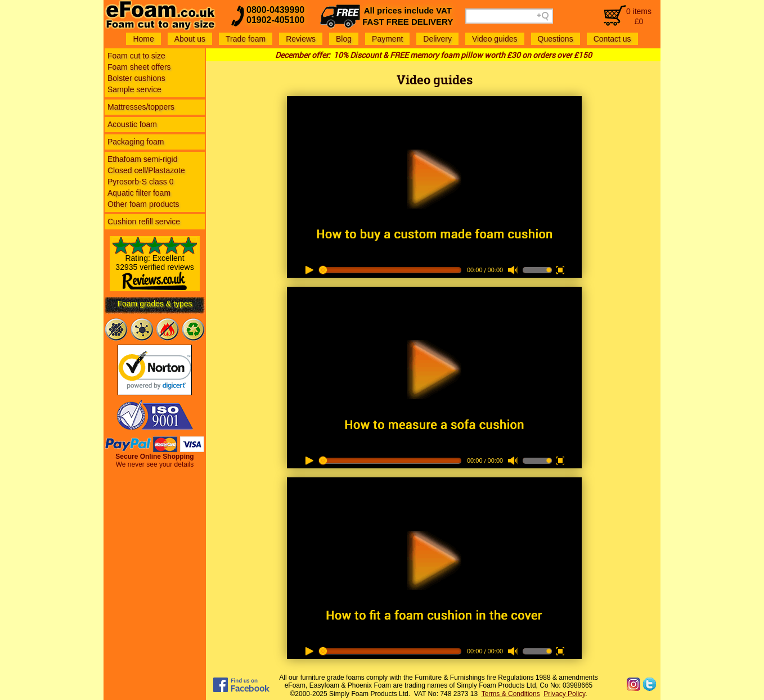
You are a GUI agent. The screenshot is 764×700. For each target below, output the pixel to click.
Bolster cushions (136, 78)
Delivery (437, 39)
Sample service (134, 89)
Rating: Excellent (155, 268)
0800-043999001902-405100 (275, 15)
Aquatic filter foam (139, 193)
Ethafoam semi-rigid (143, 159)
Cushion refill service (144, 222)
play (434, 168)
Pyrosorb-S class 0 (140, 182)
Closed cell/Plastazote (146, 170)
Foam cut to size (136, 56)
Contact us (612, 39)
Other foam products (143, 204)
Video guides (495, 39)
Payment (387, 39)
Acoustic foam (132, 124)
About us (190, 39)
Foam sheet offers (139, 67)
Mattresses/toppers (141, 107)
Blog (344, 39)
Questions (556, 39)
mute (513, 270)
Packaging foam (136, 142)
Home (143, 39)
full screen (559, 270)
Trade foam (246, 39)
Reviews (301, 39)
